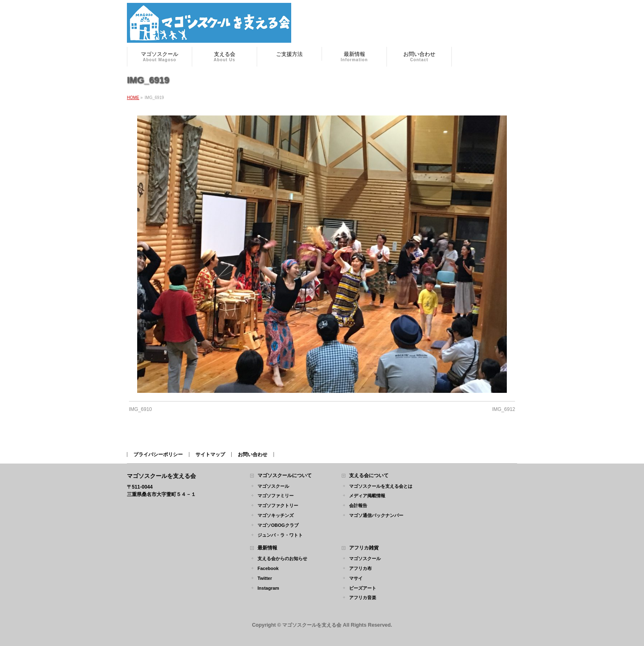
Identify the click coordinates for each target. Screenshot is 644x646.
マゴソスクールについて (285, 476)
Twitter (265, 578)
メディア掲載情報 (367, 496)
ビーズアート (363, 588)
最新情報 (267, 548)
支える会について (369, 476)
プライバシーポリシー (158, 455)
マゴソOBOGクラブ (278, 525)
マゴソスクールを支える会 (312, 625)
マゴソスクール (273, 486)
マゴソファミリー (276, 496)
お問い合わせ (253, 455)
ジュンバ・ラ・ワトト (280, 535)
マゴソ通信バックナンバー (376, 515)
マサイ (356, 578)
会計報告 (358, 505)
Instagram (268, 588)
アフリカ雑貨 (364, 548)
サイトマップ (210, 455)
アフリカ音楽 (363, 598)
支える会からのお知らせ (282, 558)
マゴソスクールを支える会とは (381, 486)
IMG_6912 (504, 409)
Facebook (268, 568)
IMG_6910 (140, 409)
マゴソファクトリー (278, 505)
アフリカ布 (360, 568)
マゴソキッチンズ (276, 515)
